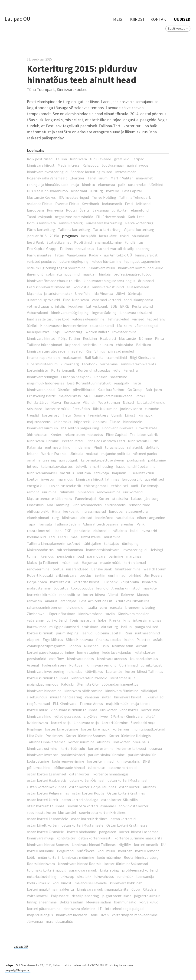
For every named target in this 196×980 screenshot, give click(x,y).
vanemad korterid (106, 300)
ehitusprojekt (38, 511)
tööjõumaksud (38, 704)
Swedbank (91, 204)
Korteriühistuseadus (94, 370)
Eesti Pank (35, 242)
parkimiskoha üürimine (106, 755)
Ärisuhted (35, 409)
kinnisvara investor (42, 755)
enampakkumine (108, 242)
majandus (65, 479)
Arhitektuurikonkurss (132, 601)
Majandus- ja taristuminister (49, 293)
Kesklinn (90, 338)
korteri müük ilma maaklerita (50, 889)
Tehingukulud (118, 319)
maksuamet (72, 357)
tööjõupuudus (82, 588)
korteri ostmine (101, 748)
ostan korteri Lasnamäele (47, 819)
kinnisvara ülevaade (72, 915)
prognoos (70, 236)
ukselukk (84, 876)
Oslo (105, 646)
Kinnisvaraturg (71, 223)
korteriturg (73, 332)
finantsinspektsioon (43, 357)
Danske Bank (101, 569)
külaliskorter (145, 652)
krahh (129, 640)
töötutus (61, 588)
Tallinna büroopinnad (44, 345)
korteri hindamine (81, 832)
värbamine (109, 364)
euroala (116, 607)
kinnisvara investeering (46, 671)
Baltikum (144, 345)
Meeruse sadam (99, 902)
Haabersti (108, 338)
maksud (92, 454)
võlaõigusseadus (68, 716)
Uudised (182, 19)
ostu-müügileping (74, 261)
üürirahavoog (138, 165)
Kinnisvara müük (102, 268)
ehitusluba (124, 345)
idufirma (84, 473)
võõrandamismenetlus (120, 684)
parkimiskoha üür (142, 755)
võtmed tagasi (146, 326)
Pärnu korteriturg (41, 229)
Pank (140, 524)
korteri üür (121, 729)
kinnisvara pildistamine (83, 691)
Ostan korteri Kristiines (126, 793)
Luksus (136, 498)
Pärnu (140, 396)
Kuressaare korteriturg (104, 223)
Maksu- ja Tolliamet (43, 562)
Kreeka (115, 620)
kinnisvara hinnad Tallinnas (94, 845)
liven (105, 915)
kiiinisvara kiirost (128, 697)
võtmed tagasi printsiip (46, 306)
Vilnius (100, 351)
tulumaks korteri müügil (46, 870)
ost (76, 562)
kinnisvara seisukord (136, 313)
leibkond (143, 204)
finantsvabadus (109, 640)
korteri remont (147, 851)
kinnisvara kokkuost (126, 883)
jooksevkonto (131, 409)
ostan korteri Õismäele (45, 832)
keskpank (71, 511)
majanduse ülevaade (91, 883)
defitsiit (152, 447)
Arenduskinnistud (126, 588)
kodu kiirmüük (38, 883)
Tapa (31, 524)
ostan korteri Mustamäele (82, 825)
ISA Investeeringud (74, 197)
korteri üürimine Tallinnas (89, 742)
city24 (150, 716)
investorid (149, 531)
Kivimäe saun (122, 646)
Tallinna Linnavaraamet (46, 742)
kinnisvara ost (146, 255)
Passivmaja (150, 486)
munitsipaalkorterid (149, 729)
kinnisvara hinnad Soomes (48, 845)
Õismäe (64, 390)
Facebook (90, 364)
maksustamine (39, 588)
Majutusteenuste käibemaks (49, 498)
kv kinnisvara (37, 723)
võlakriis (120, 531)
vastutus (67, 473)
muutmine (112, 537)
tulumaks (67, 492)
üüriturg (96, 191)
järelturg (152, 498)
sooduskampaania (138, 300)
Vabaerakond (38, 313)
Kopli (57, 332)
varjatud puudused (42, 261)
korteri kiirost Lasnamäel (139, 832)
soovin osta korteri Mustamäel (52, 812)
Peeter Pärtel (73, 441)
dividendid (75, 607)
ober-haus (141, 742)
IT (100, 909)
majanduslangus (40, 915)
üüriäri (32, 326)
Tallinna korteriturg (74, 229)
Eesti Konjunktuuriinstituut (89, 383)
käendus (47, 556)
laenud (87, 633)
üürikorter (120, 210)
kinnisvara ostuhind (108, 287)
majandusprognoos (42, 684)
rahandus (75, 671)
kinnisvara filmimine (122, 691)
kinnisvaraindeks (80, 659)
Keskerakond (142, 306)
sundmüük (125, 876)
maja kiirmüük (117, 704)
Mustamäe (127, 338)
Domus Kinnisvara (41, 223)
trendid (33, 415)
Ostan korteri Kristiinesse (127, 825)
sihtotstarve (91, 537)
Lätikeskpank (97, 306)
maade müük (110, 562)
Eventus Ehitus (67, 204)
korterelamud (135, 562)
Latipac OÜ (17, 19)
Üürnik (117, 415)
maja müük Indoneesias (46, 383)
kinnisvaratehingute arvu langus (109, 281)
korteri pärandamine (44, 909)
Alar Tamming (58, 505)
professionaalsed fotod (132, 274)
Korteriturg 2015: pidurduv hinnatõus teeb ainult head (82, 74)
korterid (113, 191)
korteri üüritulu (73, 748)
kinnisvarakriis (128, 761)
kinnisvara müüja (40, 838)
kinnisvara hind (39, 716)
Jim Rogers (153, 575)
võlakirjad (149, 691)
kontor (33, 479)
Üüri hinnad (128, 665)
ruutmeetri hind (58, 447)
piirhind (135, 575)
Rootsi (71, 210)
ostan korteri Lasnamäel (47, 774)
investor (48, 479)
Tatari (59, 255)
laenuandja (145, 876)
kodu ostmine (38, 761)
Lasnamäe (114, 671)
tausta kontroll (39, 531)
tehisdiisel (120, 486)
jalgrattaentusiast (117, 896)
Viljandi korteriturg (139, 229)
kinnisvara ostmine (42, 748)
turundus (152, 409)
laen (58, 531)
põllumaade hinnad (69, 768)
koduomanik (112, 204)
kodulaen (76, 306)
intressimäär (125, 172)
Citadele (150, 889)
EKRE (124, 306)
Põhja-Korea (37, 582)
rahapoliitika (70, 595)
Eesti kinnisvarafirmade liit (49, 287)
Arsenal (33, 665)
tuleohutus (97, 768)
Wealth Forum (155, 569)
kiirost (130, 415)
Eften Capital (116, 434)
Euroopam (35, 210)
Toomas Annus (91, 704)
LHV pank (110, 582)
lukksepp (67, 876)
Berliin (100, 575)
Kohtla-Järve (38, 402)
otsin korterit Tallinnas (46, 806)
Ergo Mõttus (53, 640)
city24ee (91, 716)
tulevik (81, 466)
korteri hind (151, 710)
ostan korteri (80, 774)
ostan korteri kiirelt (43, 800)
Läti (52, 537)
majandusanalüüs (60, 921)
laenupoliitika (38, 332)
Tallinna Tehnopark (135, 197)
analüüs (51, 601)
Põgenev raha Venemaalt (47, 178)
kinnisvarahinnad (41, 390)
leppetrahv (156, 319)
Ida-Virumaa (103, 293)
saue (94, 915)
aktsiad (86, 518)
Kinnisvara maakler (133, 614)
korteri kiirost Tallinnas (144, 671)
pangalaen (108, 832)
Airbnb (142, 646)
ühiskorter (121, 742)
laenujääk (88, 236)
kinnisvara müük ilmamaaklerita (103, 889)
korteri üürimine (115, 723)
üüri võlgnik (68, 460)
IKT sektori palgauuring (80, 428)
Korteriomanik (63, 370)
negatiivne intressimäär (74, 217)
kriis (127, 620)
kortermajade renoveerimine (135, 915)
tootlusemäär (113, 165)
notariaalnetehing (42, 876)
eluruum (106, 345)
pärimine (116, 556)
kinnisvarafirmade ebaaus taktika (54, 281)
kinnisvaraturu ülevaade (46, 351)
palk (122, 185)
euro (103, 607)
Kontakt (159, 19)
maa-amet (144, 178)
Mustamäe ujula (123, 678)
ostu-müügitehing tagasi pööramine (56, 268)
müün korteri (48, 857)
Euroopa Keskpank (76, 377)
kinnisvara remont (101, 665)
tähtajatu (112, 543)
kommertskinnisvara (103, 550)
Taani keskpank (39, 217)
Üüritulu (76, 454)
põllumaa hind (39, 768)
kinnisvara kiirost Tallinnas (98, 479)
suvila (110, 614)
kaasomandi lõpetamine (136, 466)
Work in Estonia (54, 454)
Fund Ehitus (134, 242)
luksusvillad (154, 697)
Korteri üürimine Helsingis (130, 736)
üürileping (130, 543)
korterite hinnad (100, 761)
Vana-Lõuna (77, 255)
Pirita (159, 338)
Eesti (129, 204)
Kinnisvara (78, 159)
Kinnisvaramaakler (42, 473)
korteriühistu (38, 370)
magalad (75, 351)
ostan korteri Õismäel (87, 780)
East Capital (132, 191)
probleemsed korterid (140, 870)
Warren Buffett (97, 332)
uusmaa (156, 748)
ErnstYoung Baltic (41, 396)
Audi (134, 486)
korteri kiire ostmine (62, 729)
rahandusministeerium (45, 607)
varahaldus (125, 518)
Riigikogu (34, 729)
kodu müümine (109, 857)
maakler (89, 274)
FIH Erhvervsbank (110, 217)
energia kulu (37, 486)
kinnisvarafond (90, 614)
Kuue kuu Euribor (111, 390)
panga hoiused (146, 627)
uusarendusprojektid (43, 300)
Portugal (76, 665)
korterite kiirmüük (42, 595)
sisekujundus (37, 697)
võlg (117, 370)
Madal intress (69, 165)
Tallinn (61, 159)
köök (31, 857)
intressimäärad (94, 511)
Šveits (85, 210)
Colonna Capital (108, 633)
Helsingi (156, 550)
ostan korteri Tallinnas (137, 787)
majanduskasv (70, 396)
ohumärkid (140, 236)
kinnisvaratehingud (42, 377)
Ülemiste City (88, 684)
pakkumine (157, 460)
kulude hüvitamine (106, 261)
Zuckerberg (70, 364)
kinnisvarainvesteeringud (47, 172)
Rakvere (127, 595)
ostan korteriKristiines (89, 819)
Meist (119, 19)
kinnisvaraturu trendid (89, 678)
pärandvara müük (83, 870)
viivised (138, 319)
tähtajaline (92, 543)
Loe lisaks (36, 150)
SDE (114, 306)
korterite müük (57, 409)
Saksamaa (101, 210)
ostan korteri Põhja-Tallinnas (93, 787)
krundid (102, 588)
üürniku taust (151, 665)
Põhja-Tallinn (69, 338)
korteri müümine (40, 851)
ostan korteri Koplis (88, 793)
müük (66, 562)
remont (33, 492)
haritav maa (37, 627)
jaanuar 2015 (37, 236)
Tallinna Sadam (67, 524)
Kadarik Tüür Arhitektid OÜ (111, 255)
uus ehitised (154, 479)
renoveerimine (109, 492)
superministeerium (42, 364)
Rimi (128, 633)
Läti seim (124, 326)
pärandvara (96, 556)
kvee (104, 716)
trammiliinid (117, 357)
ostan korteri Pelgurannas (48, 793)
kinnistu (88, 185)
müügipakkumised (64, 627)
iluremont (35, 274)
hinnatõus (86, 492)
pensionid (82, 531)
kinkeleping (109, 870)
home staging (88, 652)
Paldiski (67, 684)
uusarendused (77, 569)
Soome (80, 415)
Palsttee (143, 640)
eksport (33, 640)
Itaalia (92, 607)
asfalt (158, 640)
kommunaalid (125, 902)
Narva (56, 402)
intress (33, 466)
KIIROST (137, 19)
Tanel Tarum (97, 178)
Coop (136, 889)
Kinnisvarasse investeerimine (64, 326)
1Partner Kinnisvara (127, 716)
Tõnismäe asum (82, 620)
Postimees (54, 736)
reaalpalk (121, 383)
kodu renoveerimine (68, 761)
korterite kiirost (87, 582)
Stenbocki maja (143, 723)
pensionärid (37, 659)
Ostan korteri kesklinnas (47, 787)
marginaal (134, 556)
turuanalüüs (114, 447)
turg (56, 518)
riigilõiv (125, 845)
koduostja (81, 287)
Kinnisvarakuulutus (143, 441)
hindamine (82, 447)
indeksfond (104, 518)
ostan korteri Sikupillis (119, 800)
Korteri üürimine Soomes (86, 736)
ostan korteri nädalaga (80, 800)
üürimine (49, 492)
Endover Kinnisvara (118, 428)
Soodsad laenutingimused (91, 172)
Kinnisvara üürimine (43, 441)
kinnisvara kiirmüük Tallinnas (74, 710)
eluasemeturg (137, 511)
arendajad (68, 601)
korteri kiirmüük (40, 633)
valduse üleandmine (88, 319)
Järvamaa (35, 921)
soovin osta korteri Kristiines (102, 812)
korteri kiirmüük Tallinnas (48, 678)
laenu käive (108, 236)
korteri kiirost (94, 595)
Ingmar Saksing (104, 313)
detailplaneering (85, 896)
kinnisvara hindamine (44, 691)
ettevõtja (101, 473)
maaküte (150, 588)
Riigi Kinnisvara (142, 357)
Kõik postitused (40, 159)
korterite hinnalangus (111, 774)
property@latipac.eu (18, 970)
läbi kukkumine (105, 409)
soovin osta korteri (134, 806)
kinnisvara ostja (86, 723)
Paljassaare (60, 896)
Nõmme (145, 338)
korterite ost (60, 582)
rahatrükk (135, 447)
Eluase (115, 422)
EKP (68, 531)
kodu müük (106, 851)
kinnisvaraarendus (87, 505)
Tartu (137, 383)
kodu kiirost (62, 883)
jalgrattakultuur (147, 896)
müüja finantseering (66, 697)
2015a (54, 236)
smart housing (101, 466)
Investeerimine (124, 332)
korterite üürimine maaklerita (138, 838)
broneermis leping (140, 607)
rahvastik (34, 601)
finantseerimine (128, 569)
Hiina (56, 511)
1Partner (77, 178)
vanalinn (92, 697)
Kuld (134, 531)
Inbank (33, 454)
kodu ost (125, 851)
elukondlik (102, 531)
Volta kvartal (37, 896)
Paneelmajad (85, 498)
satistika (90, 345)
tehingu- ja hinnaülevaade (48, 185)
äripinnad (146, 281)
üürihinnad (117, 575)
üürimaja (135, 293)
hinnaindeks (133, 422)
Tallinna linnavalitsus (77, 249)
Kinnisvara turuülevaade (113, 396)
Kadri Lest (136, 217)
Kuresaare (72, 402)
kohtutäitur (66, 838)
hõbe (102, 620)
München (91, 646)
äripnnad (72, 345)
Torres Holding (104, 197)
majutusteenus (39, 422)
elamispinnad (38, 518)
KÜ (163, 845)
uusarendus (137, 185)
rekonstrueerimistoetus (84, 434)
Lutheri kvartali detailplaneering (123, 249)
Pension (101, 377)
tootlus (85, 575)
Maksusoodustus (40, 550)
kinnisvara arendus (112, 659)
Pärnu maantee (39, 255)
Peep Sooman (109, 402)
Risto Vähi (79, 191)
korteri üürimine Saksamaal (126, 864)
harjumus (119, 473)
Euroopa (116, 511)
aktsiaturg (110, 627)
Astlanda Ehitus (40, 204)
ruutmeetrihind (147, 633)
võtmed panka (145, 454)
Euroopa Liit (132, 479)
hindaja (105, 274)
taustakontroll (102, 326)
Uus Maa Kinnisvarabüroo (47, 191)
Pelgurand (65, 851)
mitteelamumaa (70, 550)
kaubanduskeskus (144, 659)
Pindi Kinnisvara (76, 300)
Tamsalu (45, 524)
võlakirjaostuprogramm (46, 646)
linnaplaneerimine (42, 902)
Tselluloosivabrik (144, 434)
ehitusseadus (115, 505)
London (75, 646)
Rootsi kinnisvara (41, 864)
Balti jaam (154, 390)
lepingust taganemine (142, 261)
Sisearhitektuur (142, 473)
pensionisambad (70, 556)
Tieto (67, 415)
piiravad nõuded (121, 351)
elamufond (140, 210)
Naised (128, 402)
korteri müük (37, 710)
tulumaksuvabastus (57, 466)
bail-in (126, 627)
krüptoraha (130, 582)
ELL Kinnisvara (65, 704)
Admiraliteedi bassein (100, 524)
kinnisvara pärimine (79, 909)
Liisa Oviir (35, 736)
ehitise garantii (96, 486)
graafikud (122, 159)
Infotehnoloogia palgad (124, 909)
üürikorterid (133, 492)
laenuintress (98, 415)
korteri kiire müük (95, 729)
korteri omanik (146, 845)
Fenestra (131, 370)
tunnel (32, 556)
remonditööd (139, 505)
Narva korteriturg (139, 223)
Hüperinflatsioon (61, 614)
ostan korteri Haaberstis (47, 780)
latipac (138, 159)
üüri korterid (57, 620)
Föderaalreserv (54, 665)
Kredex (56, 434)
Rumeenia (55, 210)
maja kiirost (141, 704)
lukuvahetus (104, 876)
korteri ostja (61, 723)
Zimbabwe (36, 614)
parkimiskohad (73, 755)
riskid (124, 236)
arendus (127, 524)
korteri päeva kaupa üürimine (50, 652)
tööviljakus (94, 671)
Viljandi (89, 402)
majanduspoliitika (116, 454)
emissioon (90, 627)
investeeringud (134, 550)
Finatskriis (35, 505)
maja (75, 185)
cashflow (57, 659)
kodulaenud (36, 537)
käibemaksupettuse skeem (102, 460)
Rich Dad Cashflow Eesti (106, 441)
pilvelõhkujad (84, 390)
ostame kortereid (122, 768)
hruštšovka (86, 851)
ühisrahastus (37, 434)
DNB (146, 761)
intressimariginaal (148, 620)
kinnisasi (100, 422)
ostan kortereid (123, 819)
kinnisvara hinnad (41, 338)
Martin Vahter (122, 178)
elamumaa (106, 185)
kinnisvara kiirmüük (42, 428)
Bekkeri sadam (71, 902)
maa (74, 537)
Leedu (63, 537)
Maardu (143, 595)
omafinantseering (41, 460)
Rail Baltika (94, 357)
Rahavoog (91, 165)
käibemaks (62, 422)
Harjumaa (89, 562)
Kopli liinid (83, 242)
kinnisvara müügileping (70, 313)
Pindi (98, 447)
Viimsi (113, 595)
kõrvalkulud (149, 902)
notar (106, 697)
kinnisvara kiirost (41, 165)
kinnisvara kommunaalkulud (141, 268)
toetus (58, 569)
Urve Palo (83, 293)
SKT (87, 396)
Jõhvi (121, 293)
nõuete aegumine (151, 518)
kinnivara (149, 582)
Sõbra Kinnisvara (80, 640)
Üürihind (156, 185)
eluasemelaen (138, 287)
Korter (104, 498)
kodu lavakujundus (117, 652)
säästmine (119, 377)
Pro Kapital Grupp (42, 249)
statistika (120, 498)
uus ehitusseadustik (65, 486)
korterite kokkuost (131, 748)
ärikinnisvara (66, 575)
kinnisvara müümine (78, 857)
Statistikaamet (59, 242)
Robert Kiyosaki (40, 575)
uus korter (108, 710)
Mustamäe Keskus (41, 197)
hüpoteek (82, 422)
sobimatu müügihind (63, 274)
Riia (88, 351)
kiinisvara (70, 518)
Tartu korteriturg (107, 229)
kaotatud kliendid (151, 402)
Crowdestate (147, 428)
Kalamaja (34, 447)
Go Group (135, 390)
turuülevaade (100, 159)
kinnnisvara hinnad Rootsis (80, 864)
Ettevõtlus (81, 409)
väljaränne (35, 620)
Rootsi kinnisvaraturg (141, 857)
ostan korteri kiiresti (95, 838)
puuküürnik (136, 460)
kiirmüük (145, 415)
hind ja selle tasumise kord (48, 319)
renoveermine (38, 569)
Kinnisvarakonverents (138, 364)
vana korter (129, 710)
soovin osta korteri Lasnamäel (92, 806)
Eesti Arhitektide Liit (96, 601)
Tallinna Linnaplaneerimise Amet (54, 543)
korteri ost (51, 415)
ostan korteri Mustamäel (127, 780)
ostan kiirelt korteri (43, 825)
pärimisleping (67, 633)
